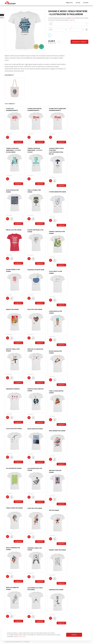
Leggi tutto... (72, 20)
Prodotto (51, 22)
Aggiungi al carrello (79, 42)
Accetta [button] (74, 635)
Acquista (18, 142)
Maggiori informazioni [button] (20, 636)
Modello (51, 28)
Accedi (78, 3)
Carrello (86, 3)
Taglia (71, 28)
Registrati (69, 3)
